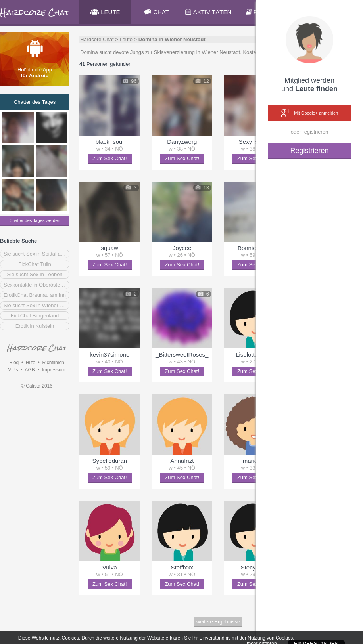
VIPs (13, 370)
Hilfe (31, 363)
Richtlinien (53, 363)
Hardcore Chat (97, 39)
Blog (14, 363)
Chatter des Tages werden (35, 220)
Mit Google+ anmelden (309, 113)
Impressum (53, 370)
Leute (126, 39)
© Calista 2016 (37, 386)
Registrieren (309, 151)
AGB (30, 370)
